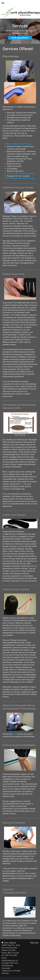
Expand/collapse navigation (20, 3)
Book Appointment (20, 38)
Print (5, 943)
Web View (34, 943)
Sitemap (12, 943)
